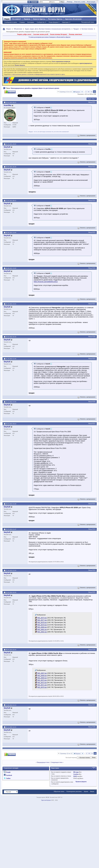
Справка (22, 22)
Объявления (18, 29)
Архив (86, 791)
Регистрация (91, 2)
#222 (94, 144)
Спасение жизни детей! (41, 34)
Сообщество (41, 22)
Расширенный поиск (88, 22)
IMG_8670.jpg (42, 687)
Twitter (8, 778)
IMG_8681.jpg (42, 630)
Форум (7, 19)
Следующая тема (57, 762)
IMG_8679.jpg (42, 625)
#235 (94, 592)
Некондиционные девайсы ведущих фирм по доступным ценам (35, 88)
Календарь (31, 22)
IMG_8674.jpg (42, 618)
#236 (94, 649)
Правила (27, 19)
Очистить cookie (80, 2)
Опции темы (91, 99)
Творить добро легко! (24, 34)
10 (88, 92)
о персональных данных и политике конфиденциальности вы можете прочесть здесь (38, 74)
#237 (94, 705)
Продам (76, 29)
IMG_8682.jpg (42, 632)
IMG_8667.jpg (42, 673)
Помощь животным (75, 34)
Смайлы (76, 774)
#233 (94, 529)
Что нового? (16, 19)
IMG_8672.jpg (42, 683)
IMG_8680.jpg (42, 627)
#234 (94, 570)
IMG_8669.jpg (42, 678)
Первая (76, 92)
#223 (94, 167)
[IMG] (75, 776)
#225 (94, 232)
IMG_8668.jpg (42, 676)
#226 (94, 268)
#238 (94, 727)
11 (92, 92)
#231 (94, 424)
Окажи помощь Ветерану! (59, 34)
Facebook (9, 775)
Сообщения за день (11, 22)
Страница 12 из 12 (66, 92)
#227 (94, 304)
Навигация (65, 22)
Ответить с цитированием (87, 135)
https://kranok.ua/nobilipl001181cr (46, 282)
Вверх (90, 102)
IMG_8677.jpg (42, 620)
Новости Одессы (39, 19)
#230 (94, 402)
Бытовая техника (87, 29)
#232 (94, 504)
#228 (94, 336)
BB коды (76, 772)
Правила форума (81, 782)
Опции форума (53, 22)
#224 (94, 200)
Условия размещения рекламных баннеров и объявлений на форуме (49, 37)
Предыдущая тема (43, 762)
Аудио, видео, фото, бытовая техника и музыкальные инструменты (48, 29)
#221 (94, 102)
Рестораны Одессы (55, 19)
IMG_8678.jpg (42, 622)
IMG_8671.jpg (42, 685)
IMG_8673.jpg (42, 680)
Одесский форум (46, 800)
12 (94, 92)
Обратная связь (59, 791)
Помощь (70, 2)
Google (8, 772)
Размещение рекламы (74, 791)
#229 (94, 358)
